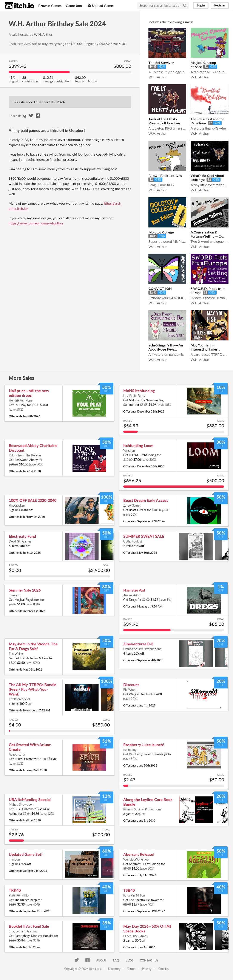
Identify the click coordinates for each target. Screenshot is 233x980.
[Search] (185, 5)
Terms (131, 969)
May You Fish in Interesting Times (204, 347)
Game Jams (75, 5)
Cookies (164, 969)
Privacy (147, 969)
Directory (114, 969)
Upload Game (100, 5)
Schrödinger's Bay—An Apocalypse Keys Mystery (166, 349)
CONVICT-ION (160, 288)
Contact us (149, 960)
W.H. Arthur (43, 34)
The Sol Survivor (161, 63)
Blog (129, 960)
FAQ (116, 960)
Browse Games (50, 5)
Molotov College (161, 232)
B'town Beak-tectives (165, 175)
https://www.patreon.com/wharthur (36, 223)
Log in (201, 5)
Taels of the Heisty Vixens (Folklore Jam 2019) (164, 123)
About (101, 960)
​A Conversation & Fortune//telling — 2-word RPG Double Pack (209, 236)
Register (220, 5)
